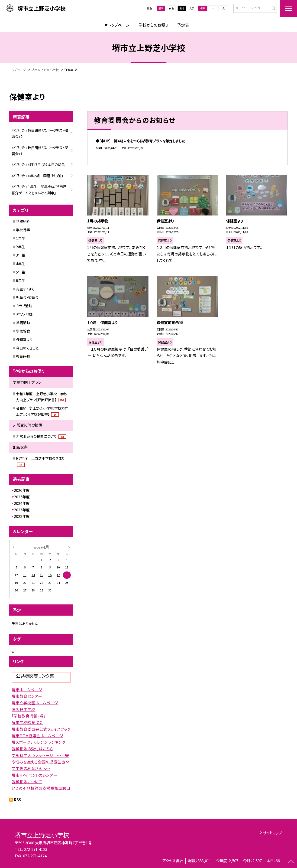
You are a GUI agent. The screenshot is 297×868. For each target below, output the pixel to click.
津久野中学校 (23, 709)
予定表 (183, 25)
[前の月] (13, 547)
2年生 (21, 247)
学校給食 (23, 331)
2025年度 (22, 497)
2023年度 (22, 510)
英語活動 (23, 323)
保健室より (24, 339)
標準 (203, 8)
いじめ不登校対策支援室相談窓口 (41, 788)
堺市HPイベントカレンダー (34, 775)
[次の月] (69, 547)
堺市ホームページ (27, 690)
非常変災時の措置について (41, 436)
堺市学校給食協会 (27, 722)
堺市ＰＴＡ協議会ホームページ (37, 736)
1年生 (21, 238)
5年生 (21, 272)
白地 (171, 8)
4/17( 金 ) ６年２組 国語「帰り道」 (37, 176)
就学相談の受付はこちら (32, 749)
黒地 (182, 8)
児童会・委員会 (27, 297)
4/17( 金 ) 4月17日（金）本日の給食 (38, 164)
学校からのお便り (153, 25)
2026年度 (22, 490)
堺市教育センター (27, 696)
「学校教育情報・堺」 (29, 716)
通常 (161, 8)
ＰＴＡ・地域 (24, 314)
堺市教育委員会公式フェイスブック (41, 729)
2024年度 (22, 503)
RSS (18, 800)
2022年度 (22, 516)
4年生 (21, 264)
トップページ (119, 25)
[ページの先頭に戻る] (291, 862)
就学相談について (27, 782)
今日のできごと (27, 348)
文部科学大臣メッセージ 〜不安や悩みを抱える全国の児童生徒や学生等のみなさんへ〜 (40, 762)
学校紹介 (23, 221)
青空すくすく (25, 289)
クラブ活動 (24, 306)
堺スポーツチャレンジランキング (38, 742)
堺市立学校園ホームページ (35, 703)
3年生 (21, 255)
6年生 (21, 280)
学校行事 (23, 230)
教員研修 (23, 356)
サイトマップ (273, 833)
